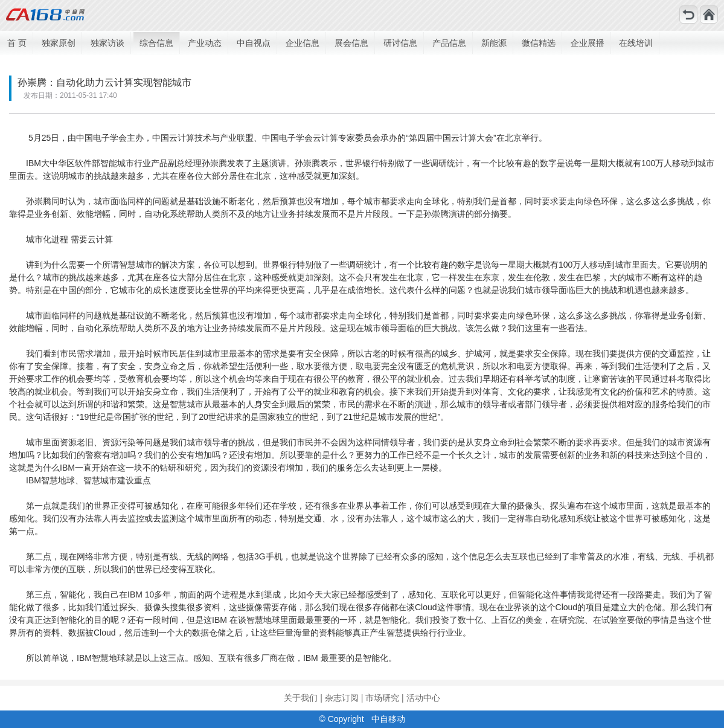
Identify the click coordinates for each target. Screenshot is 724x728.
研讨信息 (400, 43)
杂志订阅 (342, 698)
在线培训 (636, 43)
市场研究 (382, 698)
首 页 (17, 43)
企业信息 (303, 43)
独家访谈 (107, 43)
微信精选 (539, 43)
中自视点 (254, 43)
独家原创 (59, 43)
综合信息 (156, 43)
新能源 (494, 43)
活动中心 (423, 698)
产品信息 (449, 43)
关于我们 (301, 698)
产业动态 (205, 43)
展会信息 (351, 43)
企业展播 (588, 43)
